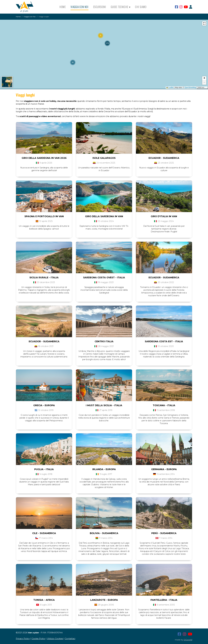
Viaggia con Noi (79, 7)
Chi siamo (141, 7)
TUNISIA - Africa (44, 600)
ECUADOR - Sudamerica (164, 277)
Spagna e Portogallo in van (44, 216)
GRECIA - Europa (44, 405)
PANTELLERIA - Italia (164, 600)
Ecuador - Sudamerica (164, 158)
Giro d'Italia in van (164, 216)
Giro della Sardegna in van (104, 216)
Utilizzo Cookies (55, 639)
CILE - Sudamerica (44, 533)
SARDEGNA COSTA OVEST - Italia (104, 277)
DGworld (188, 640)
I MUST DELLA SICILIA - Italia (104, 405)
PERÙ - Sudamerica (164, 533)
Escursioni (100, 7)
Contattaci (70, 639)
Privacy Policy (23, 639)
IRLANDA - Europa (104, 469)
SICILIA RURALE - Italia (44, 277)
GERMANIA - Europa (164, 469)
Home (63, 7)
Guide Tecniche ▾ (121, 7)
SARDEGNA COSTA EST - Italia (164, 341)
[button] (101, 36)
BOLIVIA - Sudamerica (104, 533)
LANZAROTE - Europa (104, 600)
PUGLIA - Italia (44, 469)
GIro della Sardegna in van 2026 (44, 158)
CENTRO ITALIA (104, 341)
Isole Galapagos (104, 158)
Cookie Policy (38, 639)
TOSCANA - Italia (164, 405)
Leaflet (170, 88)
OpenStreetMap (190, 88)
